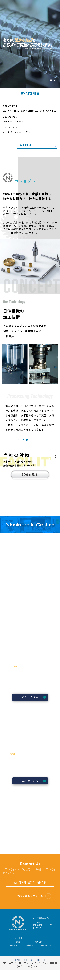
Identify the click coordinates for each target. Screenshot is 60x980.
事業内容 (38, 942)
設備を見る (30, 475)
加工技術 (19, 938)
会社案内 (14, 945)
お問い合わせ (46, 945)
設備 (18, 942)
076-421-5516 (30, 883)
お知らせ (30, 945)
